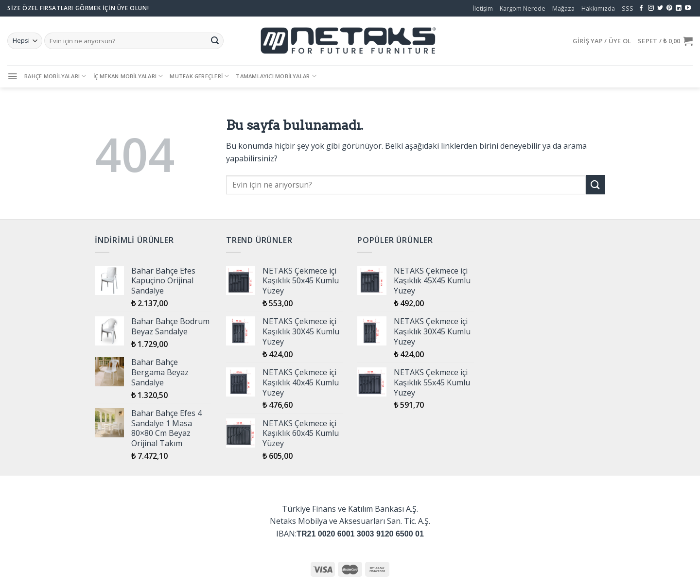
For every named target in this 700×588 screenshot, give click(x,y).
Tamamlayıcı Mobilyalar (276, 76)
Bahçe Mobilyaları (55, 76)
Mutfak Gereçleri (199, 76)
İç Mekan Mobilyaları (128, 76)
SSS (628, 8)
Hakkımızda (598, 8)
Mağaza (563, 8)
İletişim (483, 8)
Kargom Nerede (523, 8)
